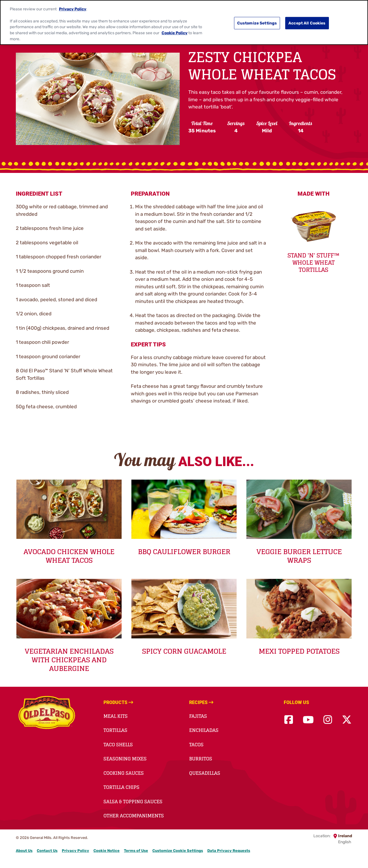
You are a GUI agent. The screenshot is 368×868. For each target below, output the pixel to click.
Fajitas (198, 716)
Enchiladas (204, 730)
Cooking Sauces (124, 773)
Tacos (196, 745)
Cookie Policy (175, 28)
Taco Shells (118, 745)
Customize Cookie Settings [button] (178, 851)
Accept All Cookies (307, 18)
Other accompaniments (134, 816)
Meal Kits (116, 716)
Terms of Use (136, 851)
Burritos (201, 759)
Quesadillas (205, 773)
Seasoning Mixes (125, 759)
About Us (24, 851)
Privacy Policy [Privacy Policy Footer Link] (75, 851)
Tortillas (115, 730)
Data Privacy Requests (229, 851)
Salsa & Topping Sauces (133, 802)
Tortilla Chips (121, 787)
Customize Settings (257, 18)
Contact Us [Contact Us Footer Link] (47, 851)
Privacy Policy (73, 4)
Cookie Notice (107, 851)
